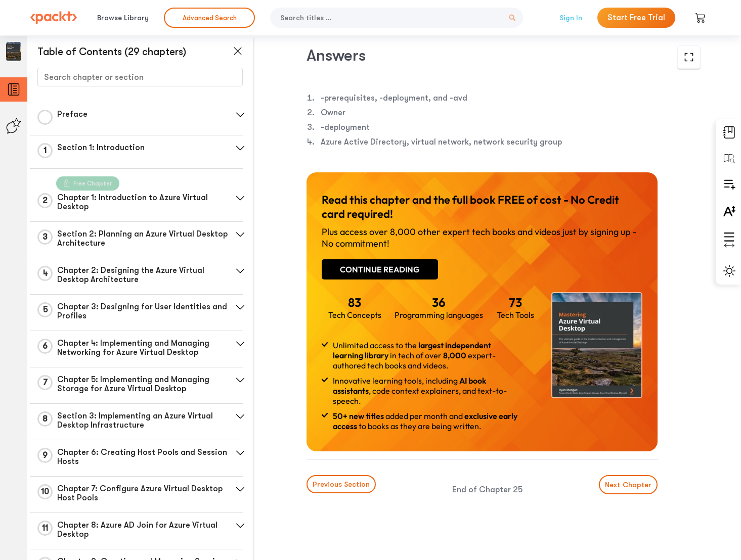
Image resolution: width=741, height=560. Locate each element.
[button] (240, 115)
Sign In (571, 18)
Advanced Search (210, 18)
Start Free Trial (636, 18)
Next (628, 485)
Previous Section (341, 484)
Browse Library (123, 18)
